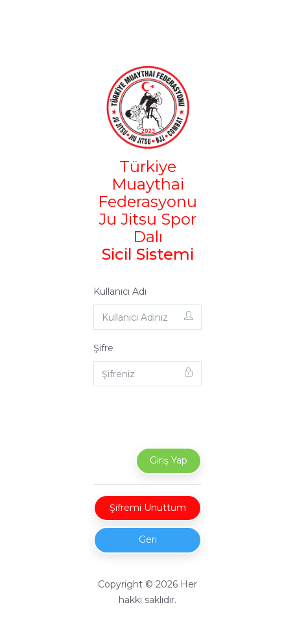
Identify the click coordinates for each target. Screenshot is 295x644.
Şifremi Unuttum (148, 508)
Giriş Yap (169, 460)
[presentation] (195, 422)
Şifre (103, 348)
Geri (148, 539)
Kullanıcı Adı (120, 291)
